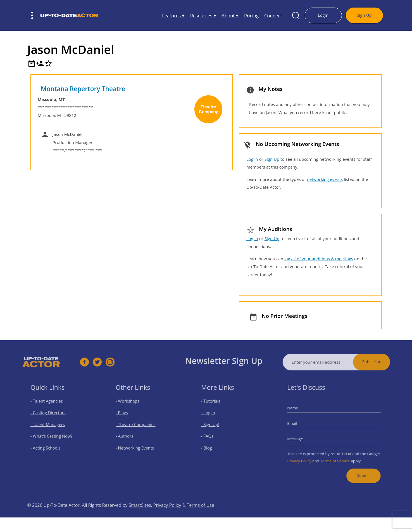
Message (301, 438)
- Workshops (131, 406)
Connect (273, 16)
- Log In (212, 416)
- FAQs (212, 435)
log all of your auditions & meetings (319, 259)
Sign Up (364, 15)
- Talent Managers (50, 426)
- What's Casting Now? (53, 435)
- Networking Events (137, 445)
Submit (359, 469)
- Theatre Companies (138, 426)
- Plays (126, 416)
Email (299, 425)
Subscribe (382, 362)
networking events (325, 179)
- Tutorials (215, 406)
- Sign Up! (214, 426)
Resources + (203, 16)
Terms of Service (335, 457)
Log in (252, 159)
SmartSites (140, 515)
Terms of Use (201, 515)
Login (323, 15)
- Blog (211, 445)
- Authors (129, 435)
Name (299, 412)
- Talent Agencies (49, 406)
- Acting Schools (48, 445)
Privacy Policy (305, 457)
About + (230, 16)
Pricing (251, 16)
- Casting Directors (51, 416)
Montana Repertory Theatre (83, 89)
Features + (173, 16)
